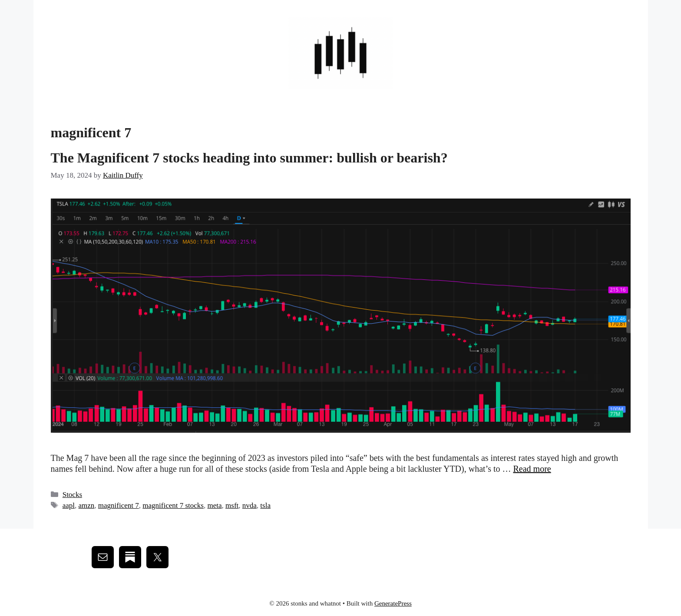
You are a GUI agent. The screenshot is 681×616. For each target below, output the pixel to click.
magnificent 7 (119, 505)
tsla (265, 505)
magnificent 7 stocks (173, 505)
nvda (250, 505)
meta (215, 505)
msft (232, 505)
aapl (69, 505)
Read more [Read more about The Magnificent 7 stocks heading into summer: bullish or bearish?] (532, 469)
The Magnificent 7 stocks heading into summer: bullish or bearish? (249, 158)
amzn (87, 505)
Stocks (72, 495)
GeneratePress (393, 603)
